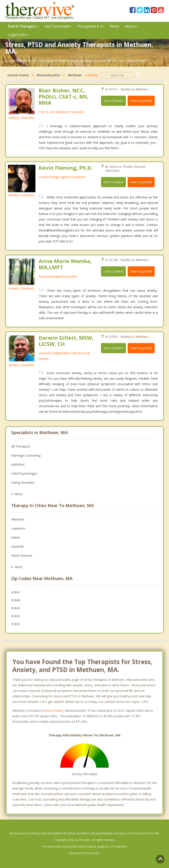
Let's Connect (113, 101)
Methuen (75, 75)
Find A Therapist (24, 26)
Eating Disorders (23, 483)
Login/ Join (18, 35)
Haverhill (17, 546)
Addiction (18, 464)
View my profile (141, 101)
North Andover (22, 555)
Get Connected (58, 26)
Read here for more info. (84, 853)
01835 (16, 624)
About (131, 26)
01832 (16, 616)
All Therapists (21, 446)
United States (18, 75)
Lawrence (18, 528)
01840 (16, 600)
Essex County (53, 710)
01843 (16, 608)
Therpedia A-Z (91, 26)
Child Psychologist (24, 473)
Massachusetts (48, 75)
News (115, 26)
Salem (16, 537)
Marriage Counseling (26, 455)
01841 (16, 592)
